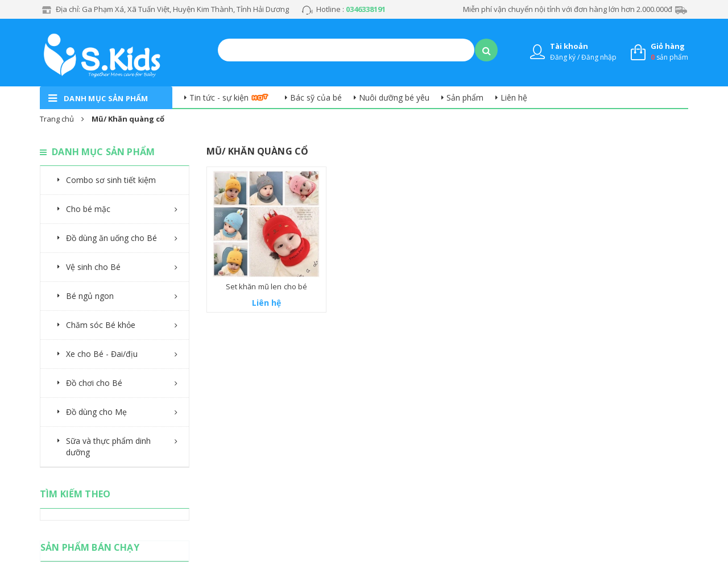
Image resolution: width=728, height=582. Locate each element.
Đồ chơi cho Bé (94, 383)
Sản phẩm (465, 97)
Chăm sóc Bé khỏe (101, 325)
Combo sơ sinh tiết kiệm (111, 180)
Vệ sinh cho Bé (93, 267)
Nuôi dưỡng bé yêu (394, 97)
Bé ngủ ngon (90, 296)
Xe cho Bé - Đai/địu (102, 354)
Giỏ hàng (668, 46)
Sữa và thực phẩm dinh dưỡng (108, 446)
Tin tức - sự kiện (219, 97)
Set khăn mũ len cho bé (267, 286)
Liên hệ (514, 97)
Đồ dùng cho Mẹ (96, 412)
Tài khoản (569, 46)
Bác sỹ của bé (316, 97)
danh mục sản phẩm (106, 98)
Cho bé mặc (88, 209)
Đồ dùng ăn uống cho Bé (111, 238)
